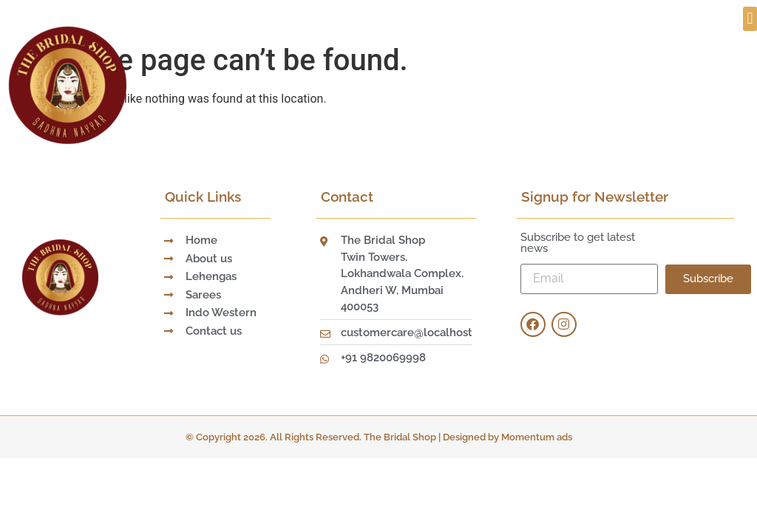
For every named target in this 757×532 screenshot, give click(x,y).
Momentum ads (537, 437)
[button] (750, 19)
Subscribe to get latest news (578, 243)
